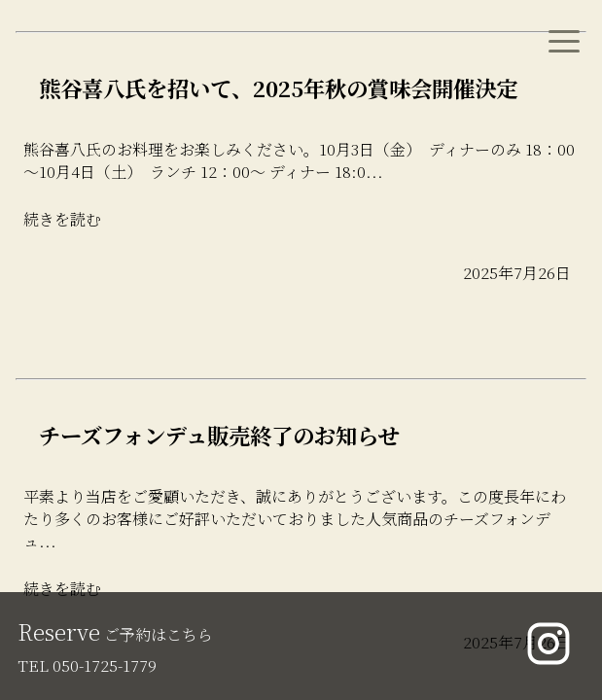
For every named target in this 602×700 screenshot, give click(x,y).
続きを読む (62, 219)
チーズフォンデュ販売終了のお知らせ (219, 435)
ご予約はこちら (115, 634)
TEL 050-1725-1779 (87, 665)
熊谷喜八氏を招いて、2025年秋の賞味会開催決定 (278, 87)
